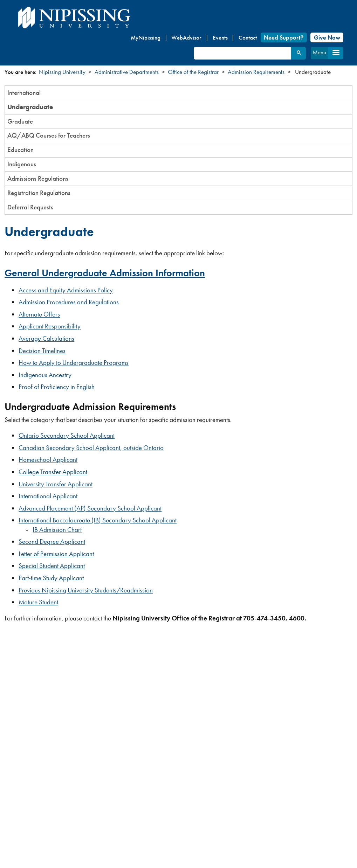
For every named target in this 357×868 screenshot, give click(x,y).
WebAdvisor (186, 37)
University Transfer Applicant (56, 484)
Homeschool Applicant (48, 460)
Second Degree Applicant (52, 541)
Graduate (20, 121)
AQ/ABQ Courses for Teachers (49, 135)
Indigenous (22, 164)
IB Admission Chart (57, 530)
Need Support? (284, 37)
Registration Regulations (39, 193)
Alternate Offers (39, 314)
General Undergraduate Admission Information (105, 273)
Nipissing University (62, 72)
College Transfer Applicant (53, 472)
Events (220, 37)
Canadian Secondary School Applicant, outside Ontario (91, 448)
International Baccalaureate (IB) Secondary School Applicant (98, 520)
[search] (242, 53)
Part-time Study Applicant (51, 578)
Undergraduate (30, 107)
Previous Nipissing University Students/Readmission (86, 590)
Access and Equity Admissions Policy (66, 290)
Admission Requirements (256, 72)
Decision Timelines (42, 351)
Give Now (327, 37)
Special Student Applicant (52, 566)
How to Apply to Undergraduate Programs (74, 363)
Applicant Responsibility (50, 326)
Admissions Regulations (38, 178)
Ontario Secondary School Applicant (67, 435)
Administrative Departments (127, 72)
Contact (248, 37)
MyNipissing (146, 37)
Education (20, 150)
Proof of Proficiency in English (57, 387)
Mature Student (38, 602)
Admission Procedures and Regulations (69, 302)
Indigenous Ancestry (45, 375)
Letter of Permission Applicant (56, 554)
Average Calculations (46, 338)
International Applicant (48, 496)
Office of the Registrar (193, 72)
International (24, 93)
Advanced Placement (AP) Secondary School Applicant (90, 508)
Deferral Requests (30, 207)
